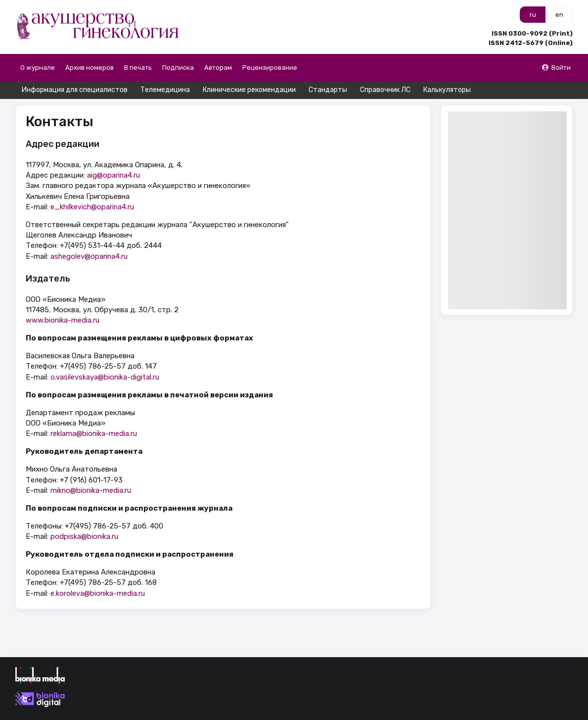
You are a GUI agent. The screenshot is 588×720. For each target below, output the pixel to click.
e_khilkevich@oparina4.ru (92, 207)
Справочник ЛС (385, 90)
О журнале (38, 68)
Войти (556, 68)
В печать (138, 68)
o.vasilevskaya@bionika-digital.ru (105, 377)
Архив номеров (90, 68)
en (559, 15)
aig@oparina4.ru (113, 175)
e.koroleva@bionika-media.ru (98, 593)
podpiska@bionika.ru (84, 536)
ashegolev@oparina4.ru (89, 256)
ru (533, 15)
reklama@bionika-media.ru (94, 433)
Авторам (218, 68)
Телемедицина (165, 90)
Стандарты (328, 90)
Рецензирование (270, 68)
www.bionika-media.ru (63, 320)
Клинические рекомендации (249, 90)
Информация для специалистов (75, 90)
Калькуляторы (447, 90)
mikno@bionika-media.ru (91, 490)
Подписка (178, 68)
